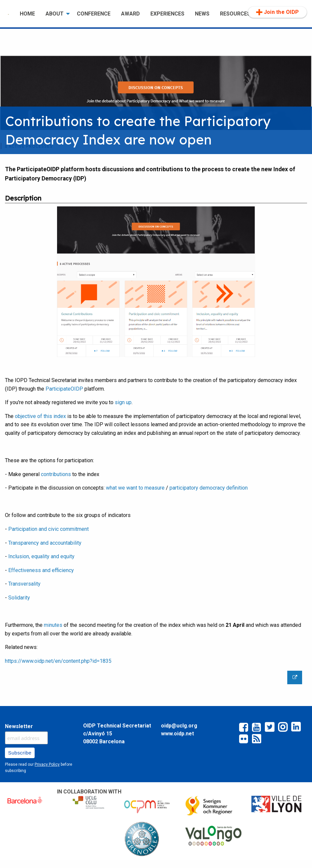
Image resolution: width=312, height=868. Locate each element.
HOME (27, 14)
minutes (53, 625)
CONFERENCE (94, 14)
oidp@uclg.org (179, 726)
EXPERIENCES (167, 14)
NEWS (202, 14)
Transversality (24, 584)
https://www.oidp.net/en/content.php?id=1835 (58, 661)
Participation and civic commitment (48, 529)
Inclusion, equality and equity (41, 556)
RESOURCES (235, 14)
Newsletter (19, 726)
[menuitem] (9, 14)
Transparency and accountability (45, 543)
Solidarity (19, 598)
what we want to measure (135, 488)
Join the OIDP (277, 12)
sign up (123, 402)
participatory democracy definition (209, 488)
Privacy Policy (47, 764)
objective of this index (40, 416)
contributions (57, 474)
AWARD (130, 14)
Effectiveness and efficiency (41, 570)
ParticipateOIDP (64, 389)
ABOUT (55, 14)
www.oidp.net (177, 734)
